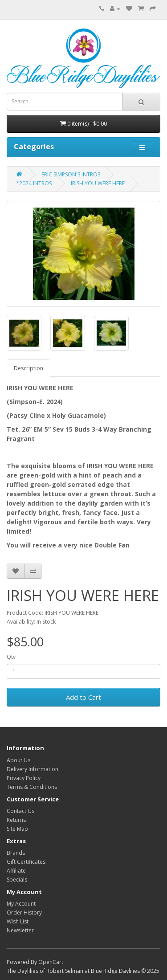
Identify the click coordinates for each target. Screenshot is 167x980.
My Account (21, 904)
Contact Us (20, 811)
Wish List (18, 921)
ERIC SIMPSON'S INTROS (71, 174)
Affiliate (16, 871)
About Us (18, 760)
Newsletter (20, 930)
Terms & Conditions (32, 787)
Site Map (17, 829)
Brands (16, 853)
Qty (11, 657)
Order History (24, 913)
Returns (16, 820)
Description (29, 368)
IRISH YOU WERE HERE (98, 183)
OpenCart (51, 962)
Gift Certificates (26, 862)
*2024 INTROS (34, 183)
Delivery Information (33, 769)
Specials (17, 880)
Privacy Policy (24, 778)
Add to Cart (83, 697)
